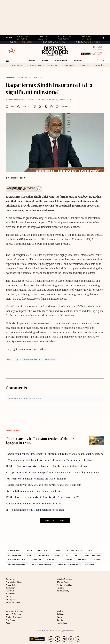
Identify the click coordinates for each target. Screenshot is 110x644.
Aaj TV (8, 597)
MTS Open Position (93, 555)
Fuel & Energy (63, 591)
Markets (78, 61)
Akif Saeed (50, 360)
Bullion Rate (14, 551)
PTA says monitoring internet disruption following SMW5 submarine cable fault (50, 460)
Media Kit (10, 591)
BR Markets (11, 594)
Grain (58, 555)
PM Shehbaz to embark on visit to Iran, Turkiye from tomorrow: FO (43, 497)
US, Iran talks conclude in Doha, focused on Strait (33, 491)
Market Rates (63, 582)
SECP (9, 360)
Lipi (77, 555)
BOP (58, 42)
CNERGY (93, 42)
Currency (43, 551)
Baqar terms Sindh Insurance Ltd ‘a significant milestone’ (49, 88)
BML (25, 42)
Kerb (29, 555)
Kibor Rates (36, 560)
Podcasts (84, 65)
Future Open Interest (42, 564)
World (60, 617)
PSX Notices (99, 65)
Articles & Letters (65, 579)
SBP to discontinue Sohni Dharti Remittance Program (35, 510)
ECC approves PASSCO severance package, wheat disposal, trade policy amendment (52, 472)
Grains (60, 611)
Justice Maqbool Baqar (28, 360)
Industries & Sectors (14, 611)
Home (32, 61)
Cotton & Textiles (64, 585)
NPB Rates (82, 560)
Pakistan (61, 614)
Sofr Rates (52, 560)
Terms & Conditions (14, 582)
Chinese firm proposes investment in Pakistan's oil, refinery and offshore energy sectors (54, 454)
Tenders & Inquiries (14, 617)
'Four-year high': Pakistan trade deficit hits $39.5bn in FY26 (40, 441)
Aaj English (10, 600)
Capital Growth (75, 551)
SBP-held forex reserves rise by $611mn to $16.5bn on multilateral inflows (46, 466)
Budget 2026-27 (17, 65)
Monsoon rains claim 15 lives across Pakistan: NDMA (34, 503)
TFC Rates (97, 560)
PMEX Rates (89, 564)
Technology (62, 623)
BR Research (61, 61)
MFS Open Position (16, 560)
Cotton (29, 551)
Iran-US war (36, 65)
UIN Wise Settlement (17, 564)
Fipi (68, 555)
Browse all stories (55, 520)
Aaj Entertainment (13, 603)
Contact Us (10, 579)
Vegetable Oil (43, 555)
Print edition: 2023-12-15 (30, 77)
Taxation (61, 588)
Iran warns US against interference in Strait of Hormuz (36, 479)
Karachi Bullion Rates (68, 564)
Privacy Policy (11, 585)
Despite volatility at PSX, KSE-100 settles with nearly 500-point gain (43, 485)
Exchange (57, 551)
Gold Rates (69, 65)
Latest (45, 61)
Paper (8, 623)
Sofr (90, 551)
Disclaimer (10, 588)
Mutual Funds (14, 555)
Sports (60, 620)
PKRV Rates (67, 560)
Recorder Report (17, 178)
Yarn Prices (10, 620)
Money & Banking (13, 614)
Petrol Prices (53, 65)
